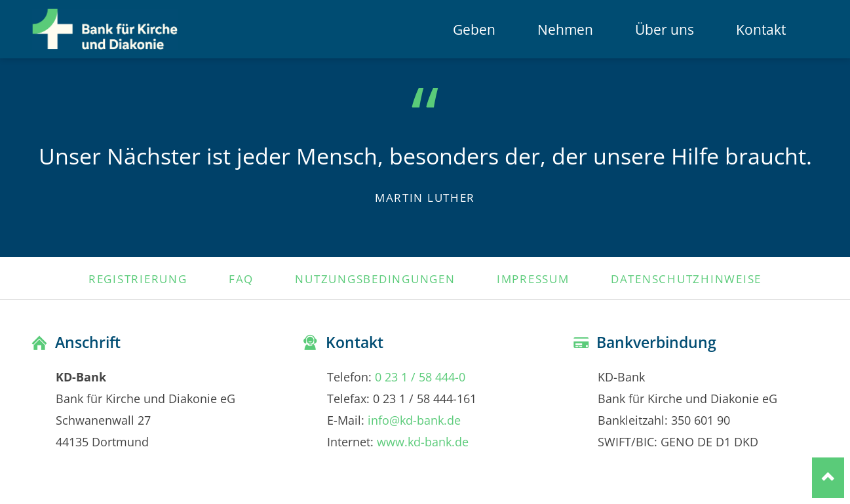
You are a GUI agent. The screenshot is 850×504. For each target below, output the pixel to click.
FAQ (241, 279)
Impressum (533, 279)
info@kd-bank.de (414, 420)
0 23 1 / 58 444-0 (420, 377)
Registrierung (138, 279)
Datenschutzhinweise (686, 279)
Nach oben (828, 477)
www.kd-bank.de (423, 441)
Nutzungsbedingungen (375, 279)
